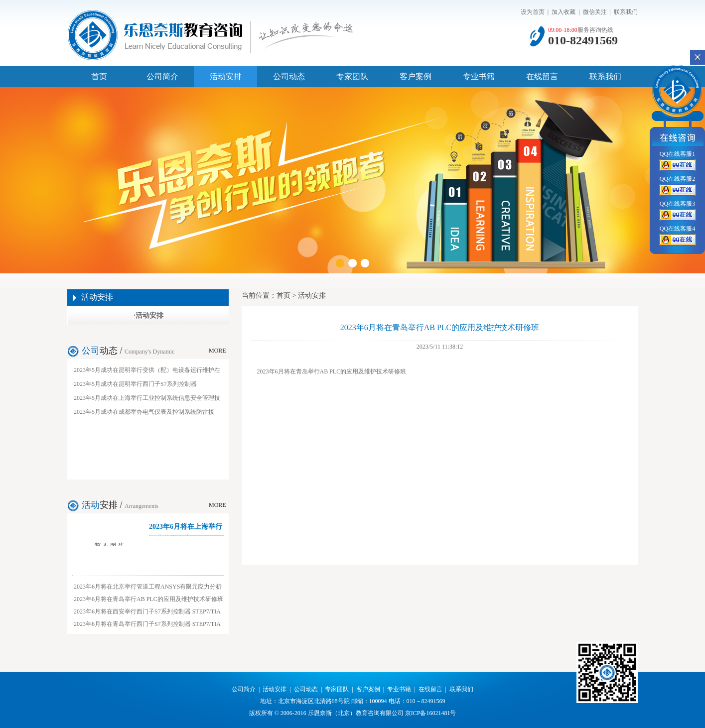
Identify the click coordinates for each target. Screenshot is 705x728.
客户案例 (416, 76)
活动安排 (226, 76)
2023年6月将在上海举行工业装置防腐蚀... (186, 529)
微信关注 (595, 12)
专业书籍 (479, 76)
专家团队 (352, 76)
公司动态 (289, 76)
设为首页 (533, 12)
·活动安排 (148, 315)
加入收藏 (564, 12)
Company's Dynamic (149, 352)
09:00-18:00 (563, 30)
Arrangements (141, 506)
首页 (99, 76)
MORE (217, 351)
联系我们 (626, 12)
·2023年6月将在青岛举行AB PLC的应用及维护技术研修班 (148, 599)
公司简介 (162, 76)
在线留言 (542, 76)
